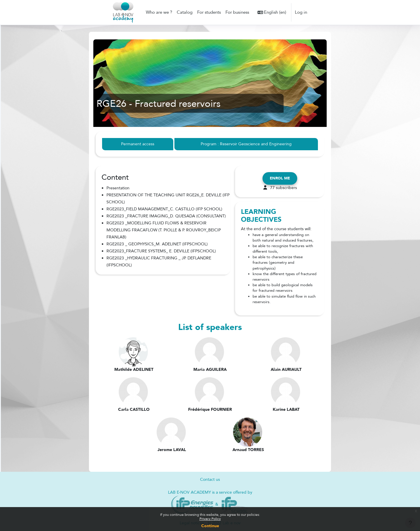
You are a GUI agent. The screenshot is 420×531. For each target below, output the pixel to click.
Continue (210, 526)
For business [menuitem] (237, 12)
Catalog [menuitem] (185, 12)
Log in (301, 12)
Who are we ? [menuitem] (159, 12)
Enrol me (280, 179)
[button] (272, 12)
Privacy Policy (210, 519)
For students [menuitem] (209, 12)
